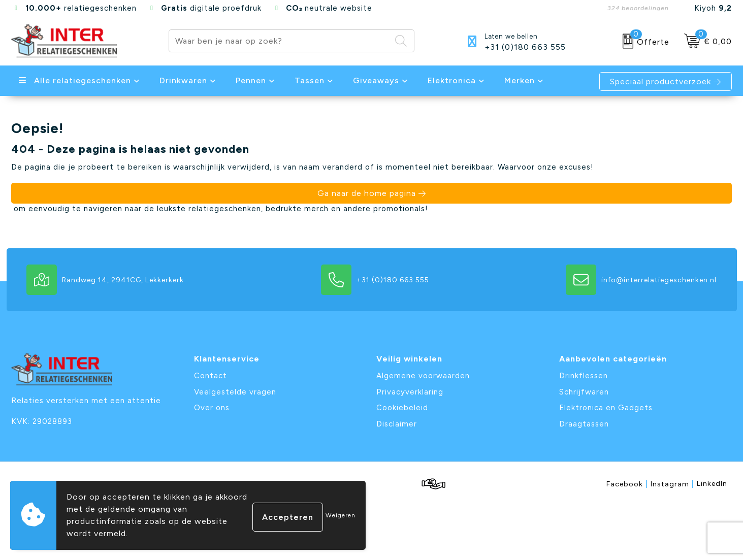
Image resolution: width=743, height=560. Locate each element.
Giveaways (376, 80)
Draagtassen (584, 424)
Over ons (212, 408)
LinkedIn (712, 484)
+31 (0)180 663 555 (525, 47)
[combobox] (280, 41)
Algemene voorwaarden (423, 376)
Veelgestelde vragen (235, 392)
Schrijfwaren (584, 392)
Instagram (672, 484)
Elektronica (452, 80)
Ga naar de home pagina (367, 193)
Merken (520, 80)
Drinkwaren (183, 80)
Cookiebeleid (402, 408)
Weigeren (341, 515)
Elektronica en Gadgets (606, 408)
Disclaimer (397, 424)
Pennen (251, 80)
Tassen (310, 80)
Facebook (627, 484)
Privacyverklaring (410, 392)
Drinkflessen (584, 376)
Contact (211, 376)
